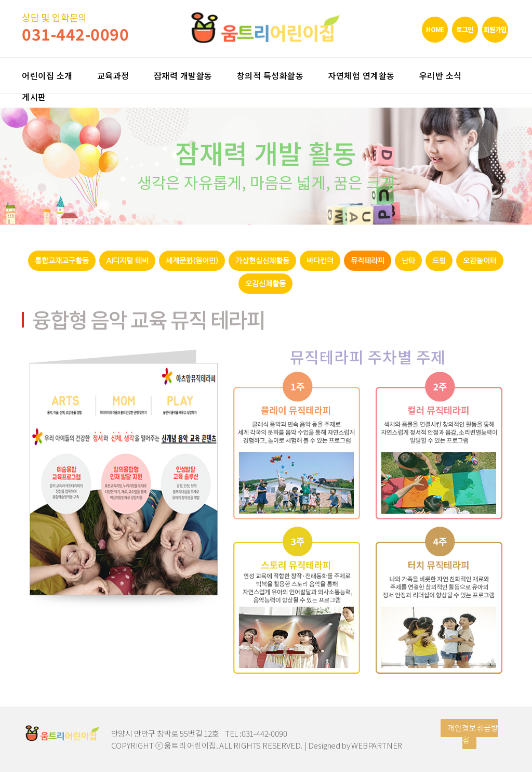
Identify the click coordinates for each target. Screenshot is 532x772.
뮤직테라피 (368, 261)
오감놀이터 (480, 261)
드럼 (439, 261)
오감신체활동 (265, 284)
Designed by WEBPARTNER (355, 745)
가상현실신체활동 (262, 261)
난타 (408, 261)
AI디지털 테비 (127, 261)
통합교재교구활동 (62, 261)
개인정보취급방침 (473, 734)
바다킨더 (320, 261)
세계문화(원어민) (192, 261)
